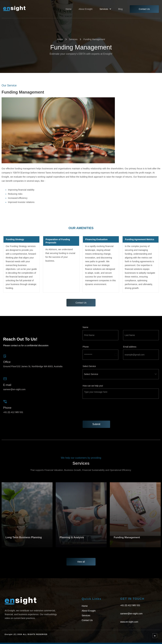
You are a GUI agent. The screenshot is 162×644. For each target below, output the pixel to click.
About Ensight (86, 9)
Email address (130, 347)
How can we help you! (93, 386)
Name (85, 327)
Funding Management (127, 537)
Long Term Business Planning (24, 537)
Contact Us (144, 9)
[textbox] (118, 374)
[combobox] (121, 374)
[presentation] (121, 410)
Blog (120, 9)
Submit (96, 424)
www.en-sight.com (129, 622)
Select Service (89, 366)
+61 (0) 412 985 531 (13, 412)
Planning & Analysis (72, 537)
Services (105, 9)
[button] (105, 9)
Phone (86, 347)
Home (69, 9)
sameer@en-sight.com (14, 389)
